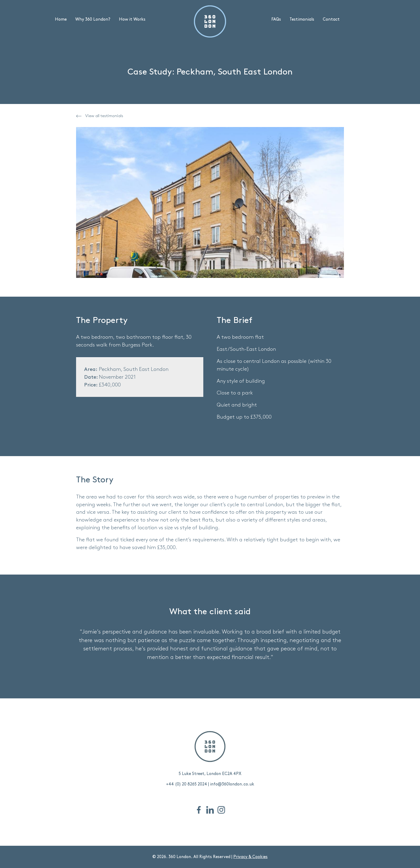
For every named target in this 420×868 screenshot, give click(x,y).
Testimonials (302, 19)
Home (61, 19)
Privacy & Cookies (250, 857)
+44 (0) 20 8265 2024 (187, 784)
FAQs (276, 19)
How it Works (132, 19)
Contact (331, 19)
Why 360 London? (93, 19)
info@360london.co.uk (232, 784)
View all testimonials (100, 116)
